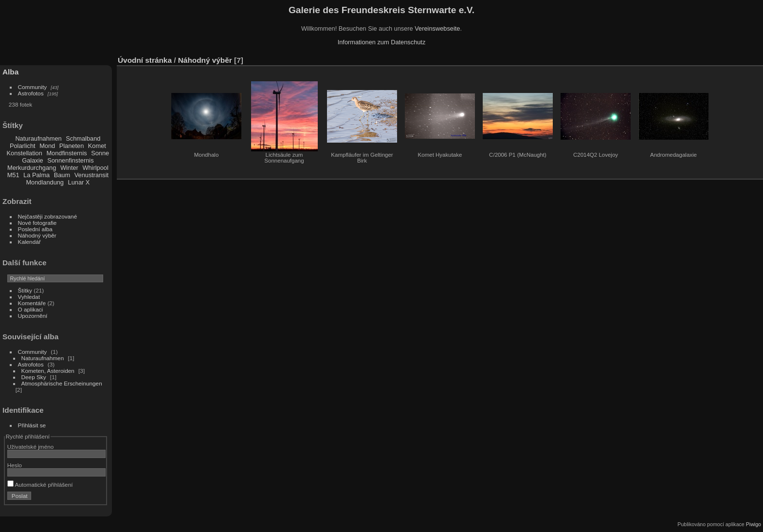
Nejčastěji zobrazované (48, 216)
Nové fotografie (37, 223)
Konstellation (25, 153)
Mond (47, 146)
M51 (13, 175)
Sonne (100, 153)
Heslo (15, 465)
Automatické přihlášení (40, 485)
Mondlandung (45, 182)
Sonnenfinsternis (70, 160)
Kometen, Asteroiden (48, 371)
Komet (97, 146)
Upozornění (33, 316)
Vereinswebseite (437, 28)
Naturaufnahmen (38, 138)
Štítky (25, 290)
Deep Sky (34, 377)
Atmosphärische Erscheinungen (62, 383)
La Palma (36, 175)
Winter (69, 168)
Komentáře (32, 303)
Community (33, 87)
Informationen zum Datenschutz (382, 42)
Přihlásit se (32, 425)
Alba (10, 72)
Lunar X (79, 182)
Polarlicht (23, 146)
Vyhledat (29, 297)
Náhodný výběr (37, 235)
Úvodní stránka (145, 60)
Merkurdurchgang (32, 168)
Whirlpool (95, 168)
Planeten (72, 146)
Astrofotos (31, 93)
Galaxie (32, 160)
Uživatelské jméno (30, 447)
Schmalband (83, 138)
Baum (62, 175)
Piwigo (754, 524)
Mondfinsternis (66, 153)
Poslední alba (35, 229)
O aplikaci (31, 309)
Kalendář (29, 242)
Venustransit (91, 175)
